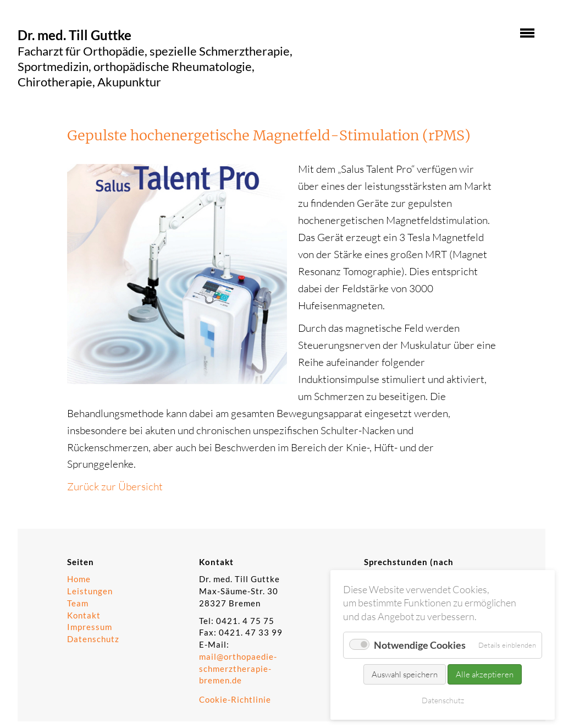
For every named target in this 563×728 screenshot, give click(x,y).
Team (78, 603)
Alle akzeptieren (485, 674)
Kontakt (84, 615)
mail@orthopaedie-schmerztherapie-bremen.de (238, 669)
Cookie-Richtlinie (235, 700)
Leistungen (90, 591)
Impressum (90, 627)
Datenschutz (93, 639)
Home (79, 579)
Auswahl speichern (405, 674)
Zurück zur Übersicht (115, 486)
